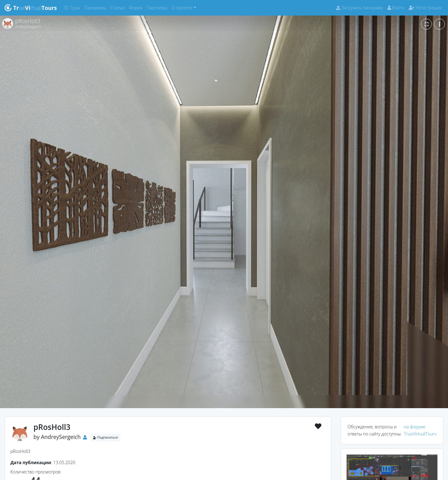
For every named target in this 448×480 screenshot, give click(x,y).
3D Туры (73, 7)
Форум (137, 7)
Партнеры (158, 7)
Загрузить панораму (359, 8)
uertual (31, 8)
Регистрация (425, 8)
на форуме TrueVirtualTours (420, 430)
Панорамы (96, 7)
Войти (396, 8)
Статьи (119, 7)
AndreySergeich (61, 437)
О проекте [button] (182, 8)
